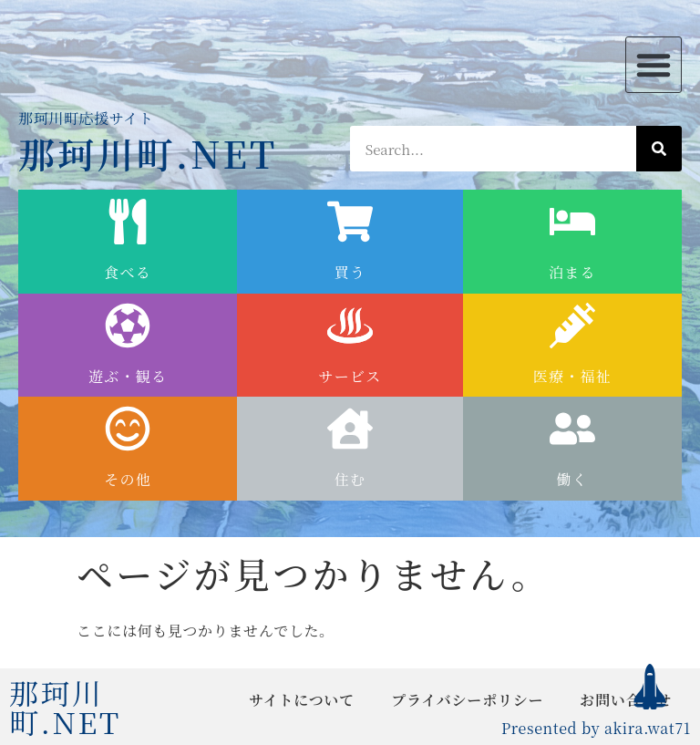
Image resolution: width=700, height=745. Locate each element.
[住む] (350, 429)
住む (350, 479)
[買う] (350, 222)
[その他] (128, 429)
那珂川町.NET (148, 153)
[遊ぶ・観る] (128, 326)
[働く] (572, 429)
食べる (128, 272)
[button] (654, 65)
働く (573, 479)
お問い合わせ (626, 700)
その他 (128, 479)
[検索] (659, 149)
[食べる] (128, 222)
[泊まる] (572, 222)
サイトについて (302, 700)
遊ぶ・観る (128, 376)
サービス (350, 376)
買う (350, 272)
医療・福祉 (572, 376)
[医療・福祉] (572, 326)
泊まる (572, 272)
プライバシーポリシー (467, 700)
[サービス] (350, 326)
